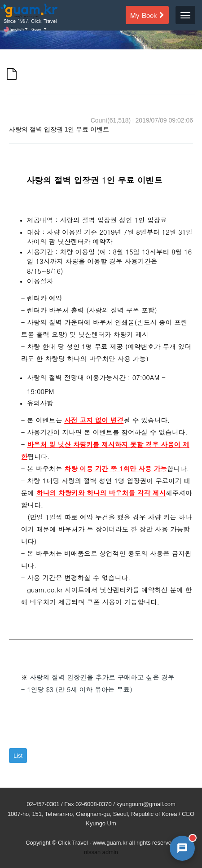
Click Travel (73, 843)
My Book (147, 15)
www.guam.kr (110, 843)
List (18, 756)
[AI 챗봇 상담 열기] (182, 848)
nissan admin (101, 852)
